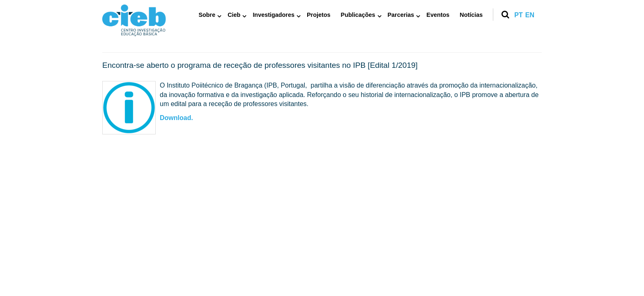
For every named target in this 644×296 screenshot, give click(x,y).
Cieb (234, 15)
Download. (176, 118)
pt (518, 15)
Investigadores (274, 15)
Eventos (438, 15)
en (530, 15)
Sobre (207, 15)
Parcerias (401, 15)
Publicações (358, 15)
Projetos (319, 15)
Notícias (471, 15)
